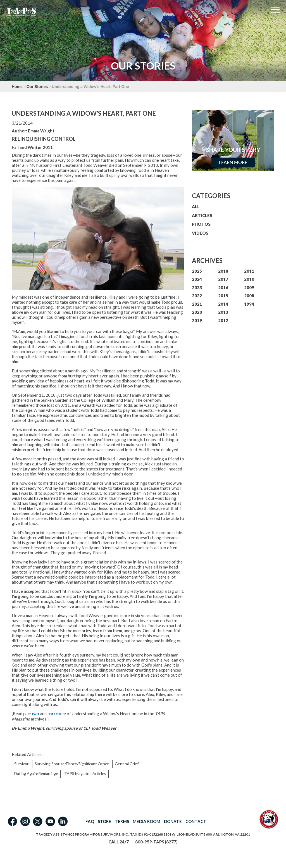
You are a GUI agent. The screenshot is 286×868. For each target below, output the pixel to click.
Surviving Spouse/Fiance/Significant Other (72, 764)
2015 (223, 296)
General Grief (127, 764)
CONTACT (196, 821)
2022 (197, 296)
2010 (249, 279)
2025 (197, 271)
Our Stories (37, 87)
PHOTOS (201, 224)
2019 (197, 320)
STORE (104, 821)
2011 (249, 271)
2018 (223, 271)
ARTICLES (202, 215)
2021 (197, 304)
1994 (249, 304)
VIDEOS (200, 233)
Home (17, 87)
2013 (223, 312)
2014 (223, 304)
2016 (223, 287)
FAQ (90, 821)
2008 (249, 296)
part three (57, 714)
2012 (223, 320)
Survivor (21, 764)
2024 (197, 279)
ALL (196, 206)
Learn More (233, 162)
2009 (249, 287)
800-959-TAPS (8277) (156, 842)
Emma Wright (41, 131)
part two (31, 714)
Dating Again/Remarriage (36, 773)
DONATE (173, 821)
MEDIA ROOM (146, 821)
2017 (223, 279)
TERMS (122, 821)
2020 (197, 312)
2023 (197, 287)
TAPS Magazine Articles (85, 773)
